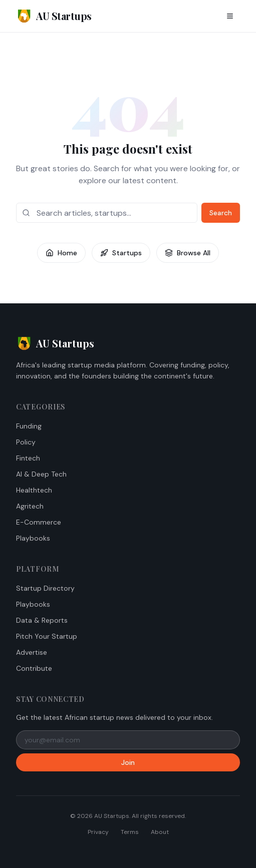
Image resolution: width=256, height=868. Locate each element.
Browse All (188, 253)
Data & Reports (42, 620)
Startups (121, 253)
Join (128, 762)
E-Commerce (39, 522)
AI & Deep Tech (41, 474)
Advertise (32, 652)
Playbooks (33, 538)
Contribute (34, 668)
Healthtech (34, 490)
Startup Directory (45, 588)
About (160, 832)
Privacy (98, 832)
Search (221, 213)
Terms (130, 832)
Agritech (30, 506)
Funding (29, 426)
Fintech (28, 458)
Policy (26, 442)
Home (61, 253)
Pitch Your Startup (47, 636)
